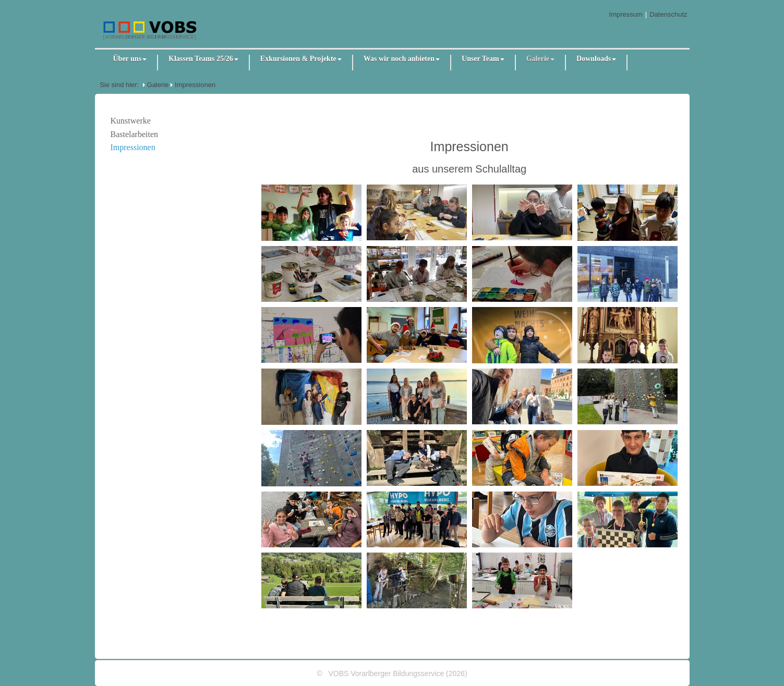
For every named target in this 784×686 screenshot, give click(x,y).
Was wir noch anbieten (402, 59)
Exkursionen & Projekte (301, 59)
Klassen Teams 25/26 (203, 59)
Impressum (626, 14)
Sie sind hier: (119, 85)
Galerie (540, 59)
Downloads (596, 59)
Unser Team (483, 59)
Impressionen (195, 85)
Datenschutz (668, 14)
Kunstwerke (131, 121)
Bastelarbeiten (135, 134)
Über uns (130, 59)
